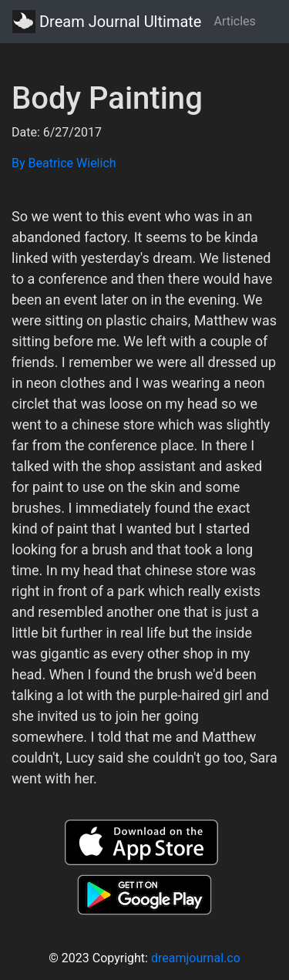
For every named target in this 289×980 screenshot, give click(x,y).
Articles (234, 21)
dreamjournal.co (196, 958)
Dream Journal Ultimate (107, 22)
